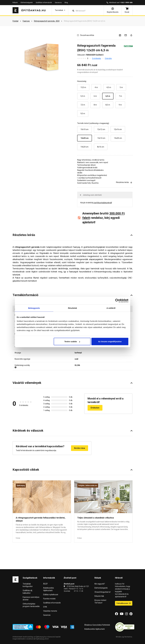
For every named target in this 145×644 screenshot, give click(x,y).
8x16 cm (101, 147)
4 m (96, 87)
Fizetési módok (49, 599)
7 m (120, 96)
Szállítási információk (44, 3)
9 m (120, 105)
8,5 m (108, 105)
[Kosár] (127, 10)
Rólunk (15, 3)
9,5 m (83, 114)
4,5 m (109, 87)
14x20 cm (118, 138)
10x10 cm (84, 129)
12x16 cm (118, 129)
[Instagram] (126, 614)
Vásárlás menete (50, 611)
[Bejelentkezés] (113, 10)
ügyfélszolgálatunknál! (103, 203)
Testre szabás (72, 341)
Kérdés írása (80, 448)
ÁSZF (45, 584)
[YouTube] (122, 614)
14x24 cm (84, 147)
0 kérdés (108, 58)
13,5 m (83, 87)
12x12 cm (101, 129)
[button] (60, 10)
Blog (66, 3)
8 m (95, 105)
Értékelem (95, 408)
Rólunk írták (99, 596)
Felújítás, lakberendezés (88, 486)
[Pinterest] (131, 614)
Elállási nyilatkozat (51, 595)
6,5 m (108, 96)
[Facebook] (117, 614)
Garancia (58, 3)
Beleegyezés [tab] (34, 308)
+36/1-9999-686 (126, 3)
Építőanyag (21, 486)
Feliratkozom (124, 603)
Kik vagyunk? (100, 584)
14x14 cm (101, 138)
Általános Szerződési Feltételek (97, 625)
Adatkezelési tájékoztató (95, 629)
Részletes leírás (124, 182)
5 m (121, 87)
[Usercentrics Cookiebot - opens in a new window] (117, 301)
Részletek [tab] (72, 308)
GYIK (45, 607)
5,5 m (83, 96)
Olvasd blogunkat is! (102, 592)
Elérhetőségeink (27, 3)
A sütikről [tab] (111, 308)
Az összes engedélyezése (110, 341)
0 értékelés (97, 58)
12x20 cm (85, 138)
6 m (95, 96)
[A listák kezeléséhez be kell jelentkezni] (122, 35)
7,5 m (83, 105)
